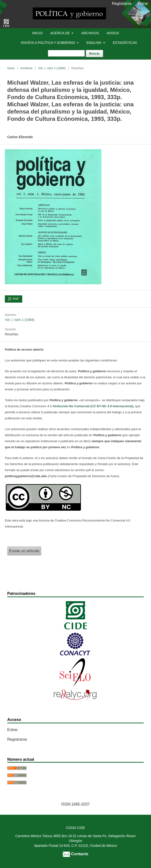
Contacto (75, 854)
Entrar (143, 3)
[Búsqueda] (66, 53)
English (94, 43)
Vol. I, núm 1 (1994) (52, 68)
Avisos (113, 33)
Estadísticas (125, 43)
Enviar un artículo (24, 551)
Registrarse (122, 3)
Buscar (94, 53)
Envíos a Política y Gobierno (48, 43)
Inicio (38, 33)
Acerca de (61, 33)
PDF (15, 299)
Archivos (90, 33)
